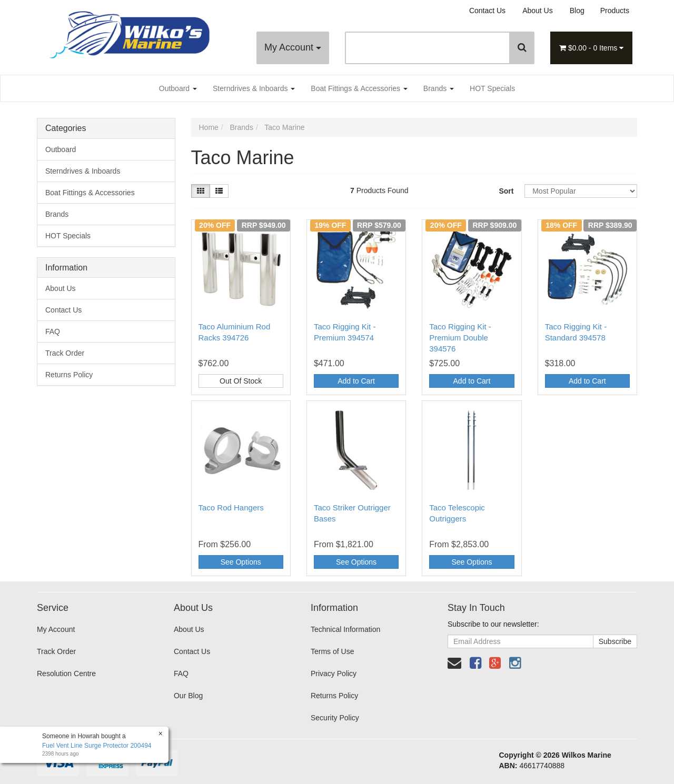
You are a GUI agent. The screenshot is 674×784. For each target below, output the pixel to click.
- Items (591, 48)
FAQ (53, 331)
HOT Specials (492, 88)
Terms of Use (332, 651)
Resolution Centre (66, 674)
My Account (293, 47)
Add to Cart (356, 381)
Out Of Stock (241, 381)
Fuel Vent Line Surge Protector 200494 (97, 746)
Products (615, 11)
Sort (506, 191)
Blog (577, 11)
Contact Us (487, 11)
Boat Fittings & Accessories (359, 88)
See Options (241, 562)
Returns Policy (69, 375)
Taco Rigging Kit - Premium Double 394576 (460, 338)
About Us (538, 11)
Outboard (178, 88)
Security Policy (335, 718)
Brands (439, 88)
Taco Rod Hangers (231, 507)
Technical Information (345, 629)
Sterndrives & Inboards (254, 88)
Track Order (65, 353)
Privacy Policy (334, 674)
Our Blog (188, 696)
